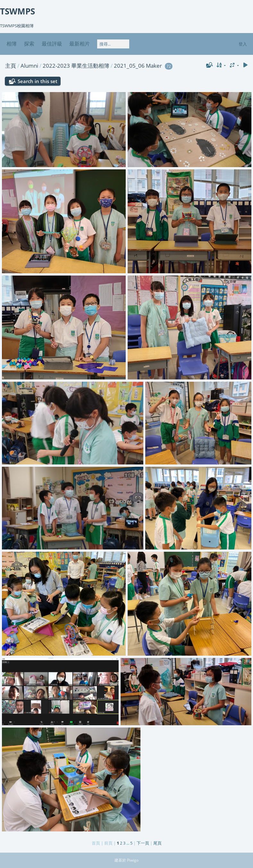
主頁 (11, 66)
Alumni (29, 66)
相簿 (12, 44)
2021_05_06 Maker (138, 66)
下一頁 (143, 843)
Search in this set (38, 81)
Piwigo (133, 860)
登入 (243, 44)
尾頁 (157, 843)
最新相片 (80, 44)
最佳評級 (52, 44)
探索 (29, 44)
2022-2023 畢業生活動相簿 (76, 66)
